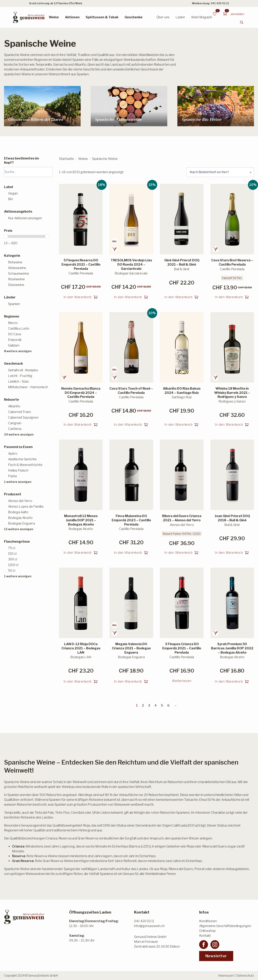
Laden (180, 17)
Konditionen (208, 921)
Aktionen (72, 17)
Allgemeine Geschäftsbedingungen (225, 926)
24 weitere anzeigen (19, 434)
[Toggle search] (242, 22)
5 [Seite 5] (162, 705)
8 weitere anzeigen (18, 351)
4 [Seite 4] (156, 705)
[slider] (6, 236)
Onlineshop (207, 931)
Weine (54, 17)
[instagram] (215, 945)
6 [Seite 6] (168, 705)
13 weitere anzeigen (19, 529)
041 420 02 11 (220, 3)
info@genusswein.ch (149, 926)
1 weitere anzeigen (18, 482)
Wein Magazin (202, 17)
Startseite (67, 159)
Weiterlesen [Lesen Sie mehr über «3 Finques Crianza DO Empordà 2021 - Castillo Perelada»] (182, 681)
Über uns (163, 17)
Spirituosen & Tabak (102, 17)
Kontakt (205, 936)
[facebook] (204, 945)
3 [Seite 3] (149, 705)
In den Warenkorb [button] (78, 297)
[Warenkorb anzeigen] (225, 14)
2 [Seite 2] (143, 705)
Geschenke (134, 17)
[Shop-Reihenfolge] (220, 172)
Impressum (226, 975)
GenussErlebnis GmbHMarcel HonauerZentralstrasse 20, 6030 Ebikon (157, 942)
